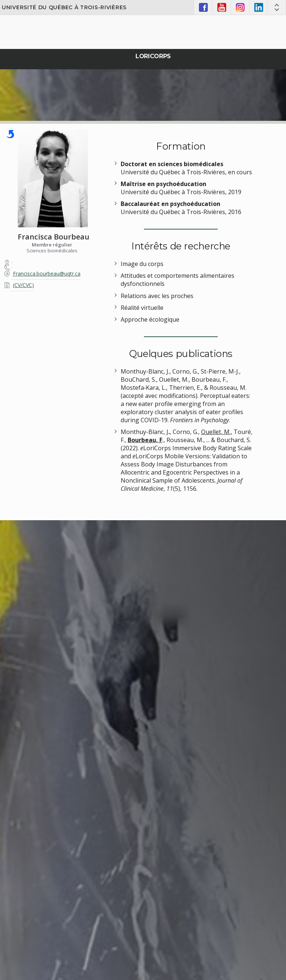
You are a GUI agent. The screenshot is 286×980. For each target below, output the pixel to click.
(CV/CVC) (23, 285)
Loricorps (153, 56)
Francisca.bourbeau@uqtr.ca (47, 274)
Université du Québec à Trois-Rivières (64, 7)
